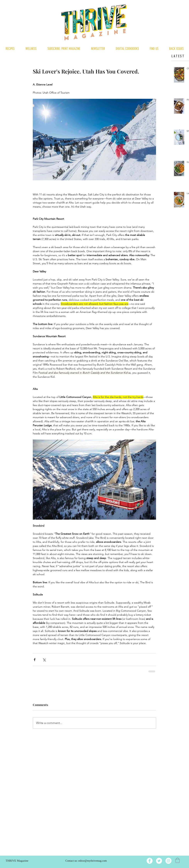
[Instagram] (168, 861)
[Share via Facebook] (35, 660)
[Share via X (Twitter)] (44, 660)
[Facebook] (150, 861)
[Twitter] (159, 861)
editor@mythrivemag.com (93, 861)
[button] (178, 860)
